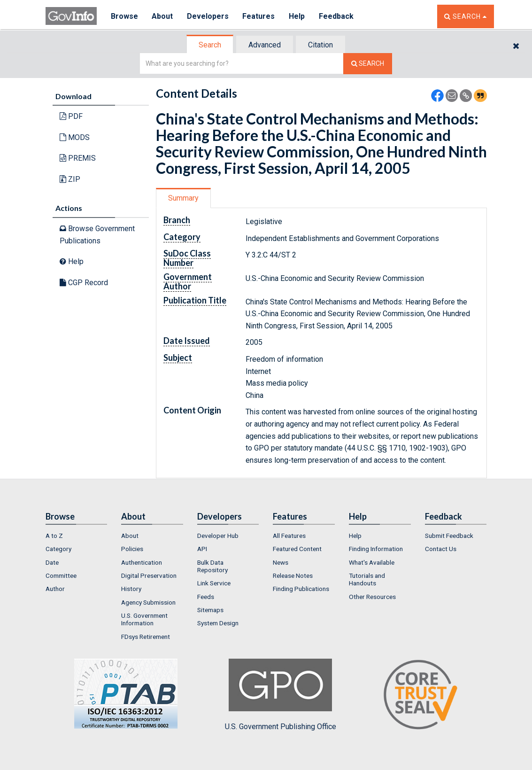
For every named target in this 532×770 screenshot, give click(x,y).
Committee (61, 576)
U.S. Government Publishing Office (281, 695)
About (163, 16)
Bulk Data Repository (212, 566)
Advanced (265, 45)
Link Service (214, 583)
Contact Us (441, 549)
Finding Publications (301, 589)
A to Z (54, 536)
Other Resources (372, 597)
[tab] (210, 45)
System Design (218, 623)
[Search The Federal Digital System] (368, 64)
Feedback (337, 16)
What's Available (372, 562)
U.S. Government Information (144, 619)
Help (298, 16)
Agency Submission (148, 602)
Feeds (206, 597)
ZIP (70, 179)
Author (55, 589)
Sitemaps (210, 610)
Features (259, 16)
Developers (208, 16)
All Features (289, 536)
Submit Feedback (449, 536)
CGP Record (84, 283)
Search (210, 45)
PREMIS (78, 158)
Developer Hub (218, 536)
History (131, 589)
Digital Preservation (149, 576)
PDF (71, 116)
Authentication (142, 562)
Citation (320, 45)
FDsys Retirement (146, 637)
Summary (183, 198)
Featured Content (297, 549)
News (281, 562)
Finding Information (376, 549)
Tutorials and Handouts (367, 579)
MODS (75, 137)
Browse (124, 16)
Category (58, 549)
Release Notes (293, 576)
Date (52, 562)
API (202, 549)
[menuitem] (77, 536)
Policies (132, 549)
